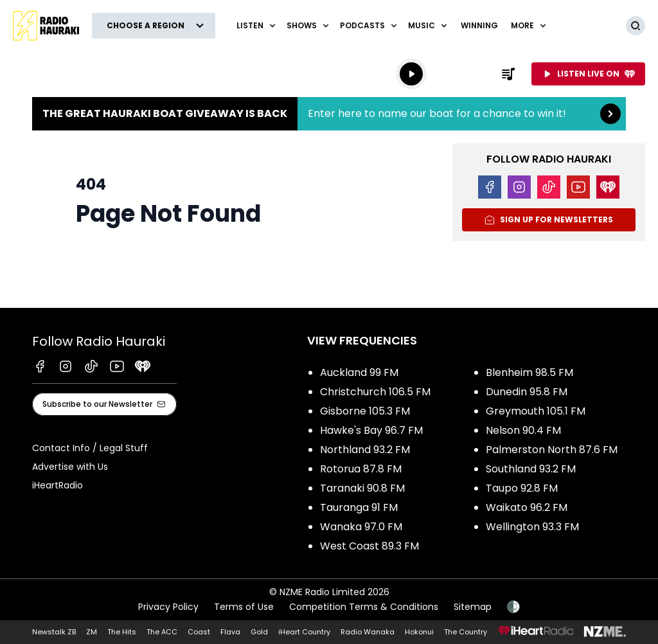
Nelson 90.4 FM (523, 430)
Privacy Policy (168, 607)
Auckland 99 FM (359, 372)
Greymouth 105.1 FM (536, 411)
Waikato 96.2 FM (527, 507)
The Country (466, 632)
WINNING (479, 25)
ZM (92, 632)
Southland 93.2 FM (531, 469)
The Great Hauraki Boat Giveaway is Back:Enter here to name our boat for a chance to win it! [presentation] (329, 114)
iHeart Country (304, 632)
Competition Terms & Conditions (364, 607)
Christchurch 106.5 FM (375, 392)
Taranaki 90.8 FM (362, 488)
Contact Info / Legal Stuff (90, 448)
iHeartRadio (58, 485)
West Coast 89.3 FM (369, 546)
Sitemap (473, 607)
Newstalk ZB (54, 632)
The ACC (162, 632)
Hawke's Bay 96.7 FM (371, 430)
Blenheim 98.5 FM (529, 372)
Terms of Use (244, 607)
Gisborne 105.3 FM (365, 411)
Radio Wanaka (368, 632)
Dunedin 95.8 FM (527, 392)
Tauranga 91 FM (359, 507)
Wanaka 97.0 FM (361, 527)
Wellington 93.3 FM (532, 527)
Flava (230, 632)
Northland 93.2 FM (365, 450)
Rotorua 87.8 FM (361, 469)
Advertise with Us (70, 467)
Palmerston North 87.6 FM (552, 450)
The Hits (122, 632)
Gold (259, 632)
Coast (199, 632)
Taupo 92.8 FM (522, 488)
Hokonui (419, 632)
